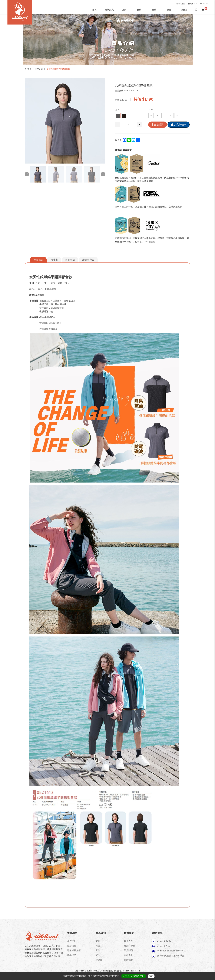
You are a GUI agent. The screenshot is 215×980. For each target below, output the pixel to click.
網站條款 (128, 955)
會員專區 (193, 4)
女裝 (98, 941)
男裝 (98, 946)
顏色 (117, 110)
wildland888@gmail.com (170, 951)
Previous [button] (27, 174)
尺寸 (151, 110)
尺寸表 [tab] (54, 260)
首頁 (29, 69)
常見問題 (70, 260)
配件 (98, 955)
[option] (65, 121)
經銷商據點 (181, 4)
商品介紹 (39, 69)
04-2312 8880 (164, 941)
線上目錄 (204, 4)
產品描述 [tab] (38, 260)
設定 (151, 976)
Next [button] (103, 174)
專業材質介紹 (74, 950)
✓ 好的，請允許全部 (134, 976)
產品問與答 (88, 260)
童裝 (98, 950)
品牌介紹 (72, 941)
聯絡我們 (72, 955)
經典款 (99, 960)
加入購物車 (179, 125)
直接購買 (158, 125)
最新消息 (72, 946)
